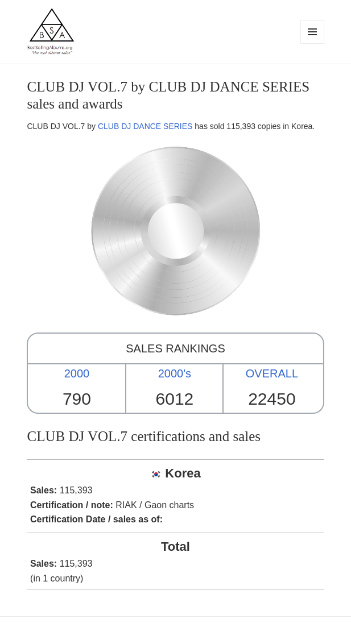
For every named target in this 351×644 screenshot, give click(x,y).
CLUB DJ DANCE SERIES (145, 126)
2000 (77, 373)
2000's (175, 373)
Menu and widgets (313, 43)
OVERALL (272, 373)
